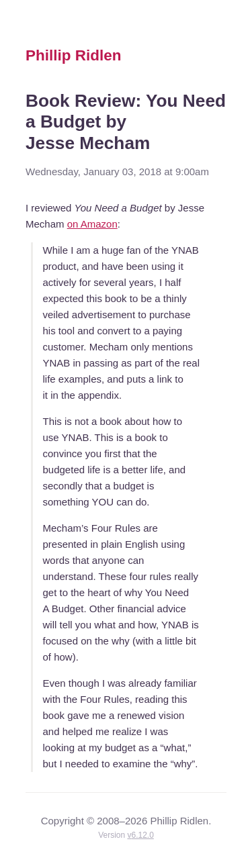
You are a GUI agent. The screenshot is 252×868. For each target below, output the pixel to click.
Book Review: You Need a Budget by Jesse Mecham (126, 122)
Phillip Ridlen (74, 55)
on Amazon (92, 224)
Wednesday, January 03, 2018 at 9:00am (117, 172)
